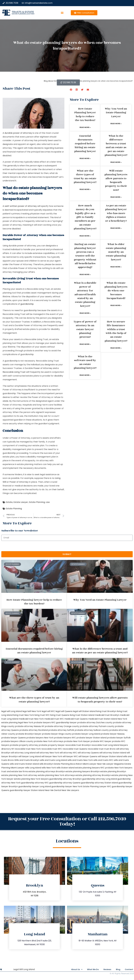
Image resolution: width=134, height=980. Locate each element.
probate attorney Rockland (34, 730)
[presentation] (21, 546)
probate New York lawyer (77, 741)
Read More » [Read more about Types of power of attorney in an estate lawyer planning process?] (85, 344)
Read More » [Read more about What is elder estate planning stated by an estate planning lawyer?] (116, 267)
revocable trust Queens (75, 749)
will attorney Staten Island (113, 753)
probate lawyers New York (40, 738)
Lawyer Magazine (115, 764)
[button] (62, 13)
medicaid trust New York (31, 719)
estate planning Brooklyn (113, 771)
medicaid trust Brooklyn (107, 715)
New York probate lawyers (37, 723)
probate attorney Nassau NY (30, 726)
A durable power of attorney (17, 133)
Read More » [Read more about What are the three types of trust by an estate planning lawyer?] (85, 189)
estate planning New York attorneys (56, 775)
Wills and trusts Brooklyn (27, 760)
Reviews (104, 969)
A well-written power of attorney (20, 206)
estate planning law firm (23, 14)
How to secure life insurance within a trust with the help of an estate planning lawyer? (116, 331)
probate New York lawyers (119, 768)
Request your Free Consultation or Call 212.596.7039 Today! (67, 821)
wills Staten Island (65, 768)
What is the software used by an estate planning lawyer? (85, 362)
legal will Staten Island (84, 711)
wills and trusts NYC (103, 760)
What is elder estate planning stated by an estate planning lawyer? (116, 252)
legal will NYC (48, 711)
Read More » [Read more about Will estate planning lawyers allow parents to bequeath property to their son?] (116, 197)
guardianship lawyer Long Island (35, 786)
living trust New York (24, 715)
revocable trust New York (28, 749)
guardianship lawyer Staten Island (27, 790)
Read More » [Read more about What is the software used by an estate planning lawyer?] (85, 375)
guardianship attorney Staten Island (99, 783)
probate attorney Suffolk (61, 730)
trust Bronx (110, 749)
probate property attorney (24, 745)
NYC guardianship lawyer (64, 723)
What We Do (87, 969)
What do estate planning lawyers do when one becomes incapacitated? (116, 291)
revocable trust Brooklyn (78, 745)
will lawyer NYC (70, 756)
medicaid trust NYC (54, 719)
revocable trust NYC (52, 749)
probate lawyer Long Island (86, 734)
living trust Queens (60, 715)
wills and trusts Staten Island (24, 764)
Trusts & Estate (23, 12)
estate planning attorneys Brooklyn (47, 771)
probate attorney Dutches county (95, 723)
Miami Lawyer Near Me (94, 764)
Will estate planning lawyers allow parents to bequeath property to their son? (116, 180)
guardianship (27, 304)
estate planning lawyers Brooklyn (83, 771)
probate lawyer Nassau (113, 734)
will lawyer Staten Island (110, 756)
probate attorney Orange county (62, 726)
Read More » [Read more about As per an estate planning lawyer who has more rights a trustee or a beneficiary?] (116, 228)
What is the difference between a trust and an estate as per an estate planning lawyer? (116, 145)
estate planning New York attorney (19, 775)
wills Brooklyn (46, 764)
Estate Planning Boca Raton (68, 764)
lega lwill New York (32, 711)
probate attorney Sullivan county (92, 730)
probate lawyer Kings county (57, 734)
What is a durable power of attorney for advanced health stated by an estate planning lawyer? (85, 294)
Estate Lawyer (21, 502)
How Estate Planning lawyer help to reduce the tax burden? (85, 114)
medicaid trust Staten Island (103, 719)
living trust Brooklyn (106, 711)
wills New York (49, 768)
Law (48, 502)
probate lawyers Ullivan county (17, 741)
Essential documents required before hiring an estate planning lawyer (85, 144)
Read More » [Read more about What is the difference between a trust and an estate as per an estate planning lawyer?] (116, 162)
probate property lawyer (52, 745)
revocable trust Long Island (105, 745)
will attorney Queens (88, 753)
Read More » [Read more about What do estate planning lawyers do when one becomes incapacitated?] (116, 305)
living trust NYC (42, 715)
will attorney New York (48, 753)
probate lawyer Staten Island (91, 738)
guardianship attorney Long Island (100, 779)
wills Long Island (33, 768)
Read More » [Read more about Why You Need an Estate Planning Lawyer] (116, 124)
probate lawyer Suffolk (119, 738)
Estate (9, 502)
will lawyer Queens (88, 756)
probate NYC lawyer (101, 741)
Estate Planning (37, 502)
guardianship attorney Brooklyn (65, 779)
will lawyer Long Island (30, 756)
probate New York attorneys (49, 741)
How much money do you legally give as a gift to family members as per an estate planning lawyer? (85, 217)
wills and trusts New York (80, 760)
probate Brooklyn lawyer (29, 734)
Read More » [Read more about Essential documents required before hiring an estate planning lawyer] (85, 158)
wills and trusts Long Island (53, 760)
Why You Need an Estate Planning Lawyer (116, 113)
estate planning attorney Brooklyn (93, 775)
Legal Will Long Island (24, 969)
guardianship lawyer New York (67, 786)
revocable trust (96, 749)
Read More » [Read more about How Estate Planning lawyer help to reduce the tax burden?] (85, 127)
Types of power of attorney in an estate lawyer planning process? (85, 329)
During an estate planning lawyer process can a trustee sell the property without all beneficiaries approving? (85, 256)
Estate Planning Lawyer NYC (97, 786)
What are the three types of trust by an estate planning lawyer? (85, 176)
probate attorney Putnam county (97, 726)
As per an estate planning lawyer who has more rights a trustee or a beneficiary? (116, 213)
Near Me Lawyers (70, 790)
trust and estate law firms (15, 771)
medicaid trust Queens (76, 719)
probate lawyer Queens (14, 738)
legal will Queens (64, 711)
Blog (116, 969)
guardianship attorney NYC (35, 783)
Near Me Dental (53, 790)
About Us (69, 969)
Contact (129, 969)
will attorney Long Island (23, 753)
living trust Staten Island (82, 715)
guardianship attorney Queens (65, 783)
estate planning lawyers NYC (90, 768)
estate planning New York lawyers (31, 779)
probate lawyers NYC (65, 738)
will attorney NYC (68, 753)
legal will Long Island (12, 711)
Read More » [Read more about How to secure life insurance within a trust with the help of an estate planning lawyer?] (116, 348)
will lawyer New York (52, 756)
